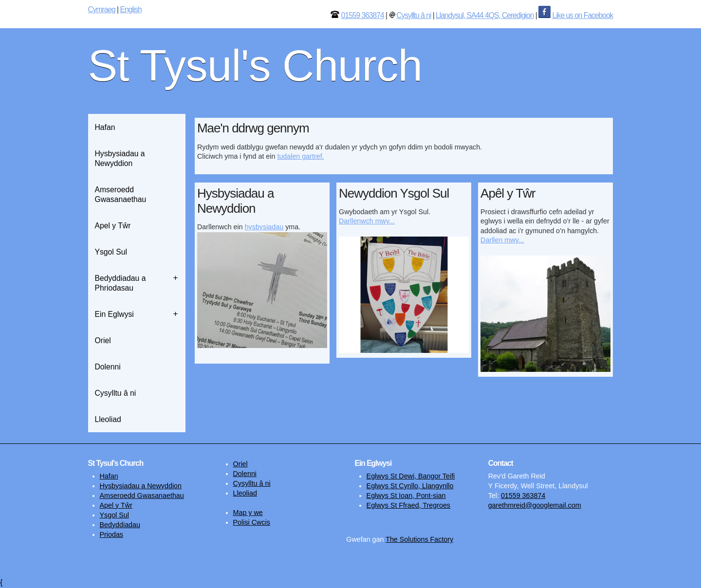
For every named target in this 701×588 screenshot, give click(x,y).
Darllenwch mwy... (367, 221)
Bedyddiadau (120, 525)
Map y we (248, 513)
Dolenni (108, 367)
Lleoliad (108, 419)
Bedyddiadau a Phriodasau (120, 283)
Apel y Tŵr (113, 226)
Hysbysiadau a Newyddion (120, 158)
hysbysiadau (264, 227)
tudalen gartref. (300, 156)
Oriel (103, 340)
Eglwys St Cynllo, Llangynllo (410, 486)
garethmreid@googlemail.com (535, 505)
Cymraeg (102, 9)
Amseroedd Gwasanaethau (121, 194)
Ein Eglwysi (114, 314)
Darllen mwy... (502, 240)
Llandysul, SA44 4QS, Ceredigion (485, 15)
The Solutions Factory (419, 539)
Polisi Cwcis (252, 522)
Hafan (105, 127)
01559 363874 (363, 15)
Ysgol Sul (111, 252)
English (130, 9)
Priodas (111, 534)
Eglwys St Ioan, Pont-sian (406, 496)
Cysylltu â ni (414, 15)
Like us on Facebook (582, 15)
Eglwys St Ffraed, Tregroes (408, 505)
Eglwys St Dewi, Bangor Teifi (411, 476)
